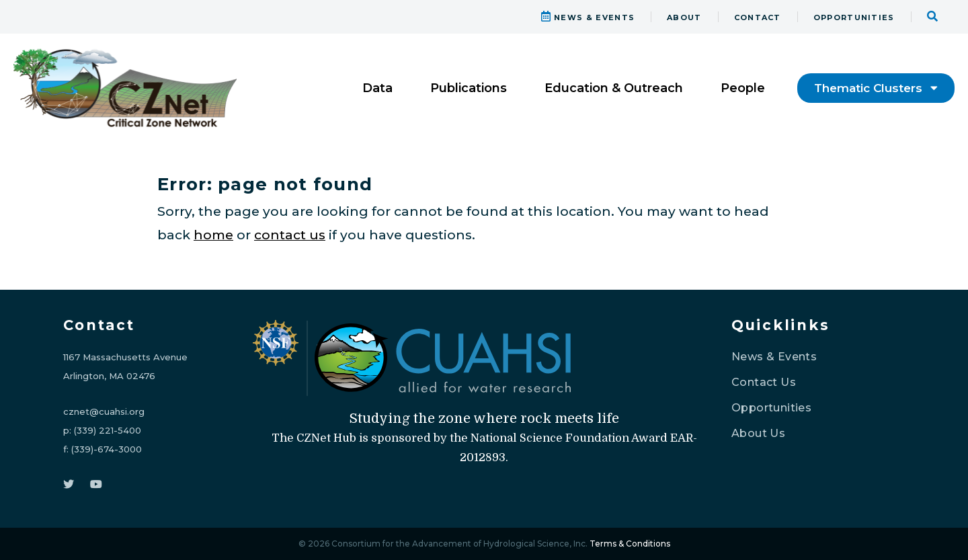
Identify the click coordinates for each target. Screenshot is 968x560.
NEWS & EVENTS (588, 17)
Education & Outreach (614, 88)
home (213, 235)
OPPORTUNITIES (854, 17)
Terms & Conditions (630, 544)
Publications (469, 88)
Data (377, 88)
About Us (758, 433)
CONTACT (758, 17)
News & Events (774, 357)
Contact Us (764, 382)
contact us (290, 235)
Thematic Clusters (876, 88)
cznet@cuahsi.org (104, 411)
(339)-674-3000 (107, 449)
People (743, 88)
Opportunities (771, 408)
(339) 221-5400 (108, 430)
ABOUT (684, 17)
